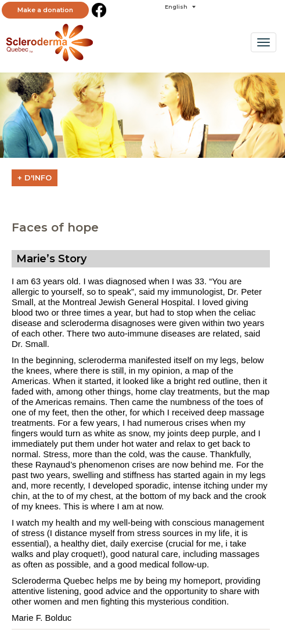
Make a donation (45, 10)
